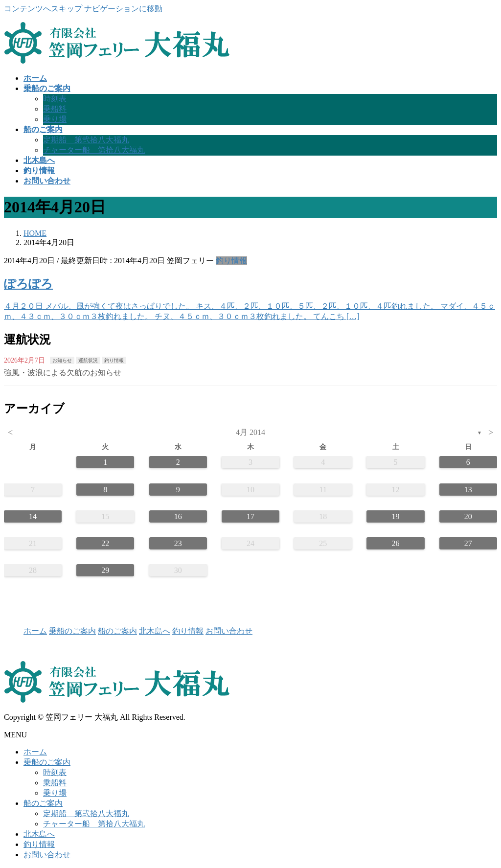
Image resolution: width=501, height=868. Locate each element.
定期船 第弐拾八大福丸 (86, 140)
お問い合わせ (229, 631)
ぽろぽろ (28, 284)
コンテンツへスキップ (43, 9)
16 (178, 516)
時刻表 (55, 99)
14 (33, 516)
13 (468, 490)
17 (250, 516)
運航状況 (88, 360)
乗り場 (55, 119)
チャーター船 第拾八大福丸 (94, 150)
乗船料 (55, 109)
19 (396, 516)
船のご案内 (117, 631)
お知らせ (62, 360)
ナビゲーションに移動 (123, 9)
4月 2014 (250, 432)
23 (178, 543)
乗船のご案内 (72, 631)
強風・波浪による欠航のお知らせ (63, 373)
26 (396, 543)
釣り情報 (231, 261)
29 (105, 570)
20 (468, 516)
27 (468, 543)
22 (105, 543)
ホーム (35, 631)
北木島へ (155, 631)
